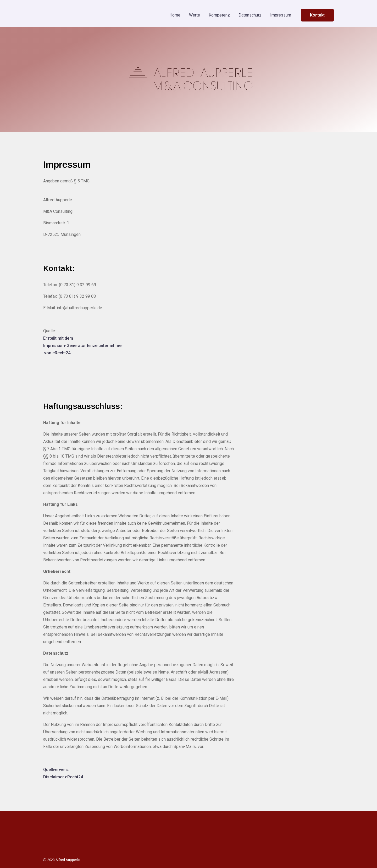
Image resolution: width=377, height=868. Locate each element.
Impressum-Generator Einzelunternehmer (83, 346)
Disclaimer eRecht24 (63, 777)
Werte (195, 15)
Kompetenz (219, 15)
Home (175, 15)
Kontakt (317, 15)
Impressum (281, 15)
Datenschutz (250, 15)
